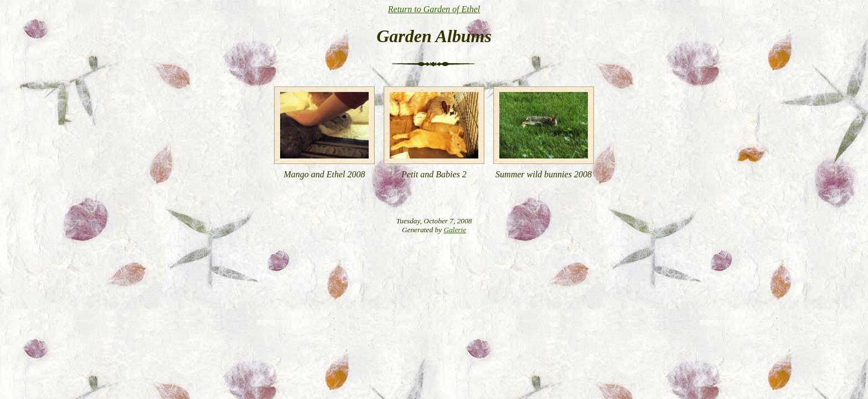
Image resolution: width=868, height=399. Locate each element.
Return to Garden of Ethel (434, 9)
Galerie (455, 230)
